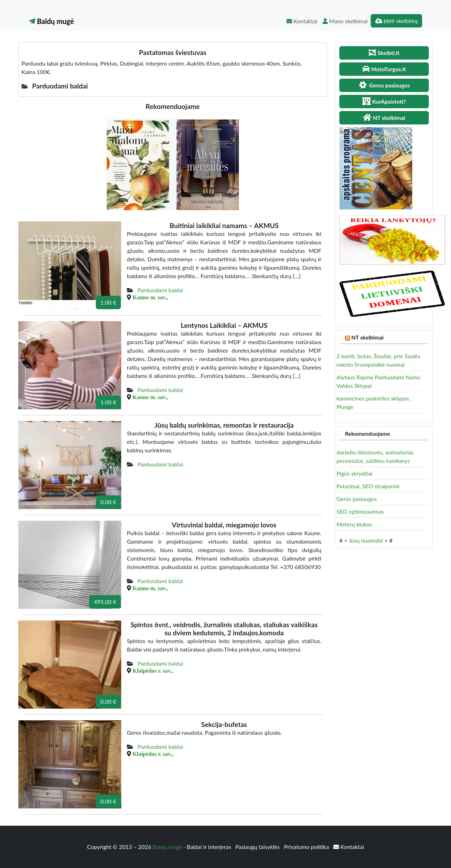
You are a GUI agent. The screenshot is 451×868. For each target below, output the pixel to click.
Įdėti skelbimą (396, 21)
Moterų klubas (354, 524)
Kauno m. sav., (150, 297)
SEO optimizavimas (360, 511)
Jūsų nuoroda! (366, 540)
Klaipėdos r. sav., (153, 671)
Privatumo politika (307, 847)
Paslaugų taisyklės (258, 847)
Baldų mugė (51, 21)
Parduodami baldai (160, 290)
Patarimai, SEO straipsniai (368, 486)
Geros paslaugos (357, 499)
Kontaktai (302, 21)
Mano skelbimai (345, 21)
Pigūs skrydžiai (354, 473)
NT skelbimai (367, 337)
